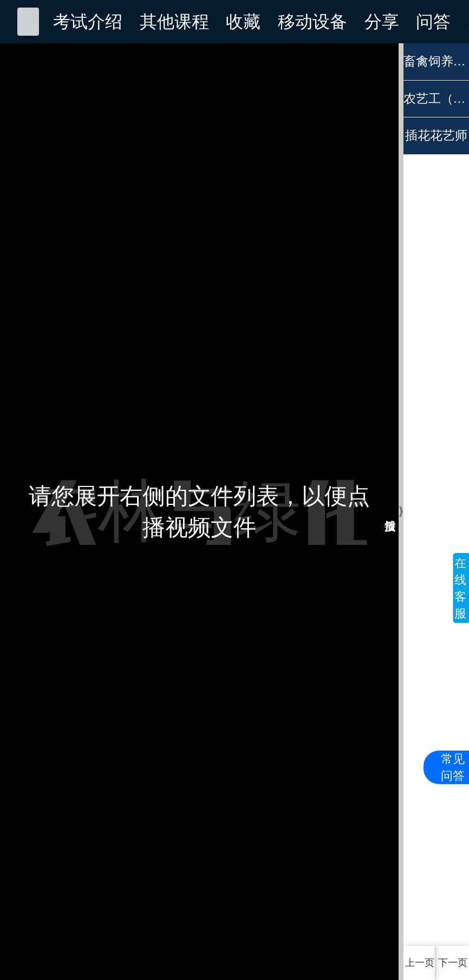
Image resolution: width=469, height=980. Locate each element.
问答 (433, 22)
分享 (382, 22)
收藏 (243, 22)
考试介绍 (88, 22)
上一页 (420, 963)
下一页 (453, 963)
